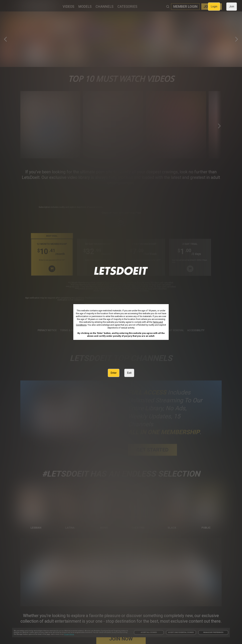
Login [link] (214, 6)
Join (232, 6)
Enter (114, 373)
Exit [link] (129, 373)
